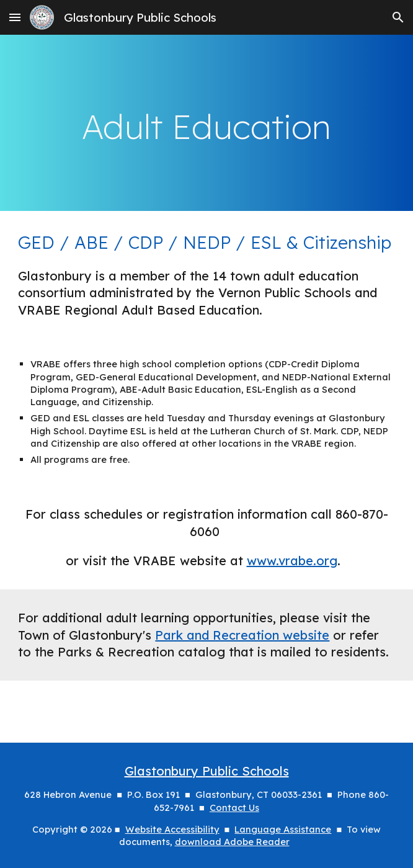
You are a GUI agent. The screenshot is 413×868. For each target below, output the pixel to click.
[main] (206, 123)
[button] (15, 17)
